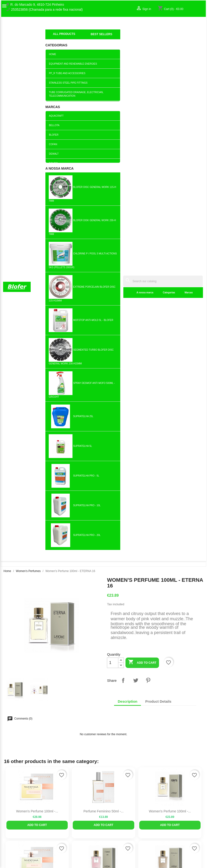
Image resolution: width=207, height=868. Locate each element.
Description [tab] (128, 192)
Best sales (63, 810)
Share (123, 171)
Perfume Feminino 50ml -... (103, 302)
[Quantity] (113, 153)
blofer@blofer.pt (136, 834)
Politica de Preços (68, 836)
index (49, 32)
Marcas (122, 38)
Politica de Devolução (71, 846)
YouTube (29, 746)
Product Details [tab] (158, 192)
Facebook (8, 746)
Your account (174, 798)
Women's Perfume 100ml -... (37, 302)
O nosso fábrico (15, 810)
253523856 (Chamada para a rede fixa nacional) (47, 10)
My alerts (166, 820)
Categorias (102, 38)
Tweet (136, 171)
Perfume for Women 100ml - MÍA (170, 522)
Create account (170, 815)
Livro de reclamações (71, 826)
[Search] (129, 26)
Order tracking (170, 805)
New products (65, 805)
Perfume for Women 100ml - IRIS (103, 449)
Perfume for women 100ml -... (37, 522)
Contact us (11, 815)
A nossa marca (78, 38)
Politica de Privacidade (72, 841)
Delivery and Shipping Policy (76, 856)
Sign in (164, 810)
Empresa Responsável (72, 831)
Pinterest (148, 171)
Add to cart (142, 153)
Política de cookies (69, 851)
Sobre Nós (11, 805)
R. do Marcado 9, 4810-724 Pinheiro (37, 5)
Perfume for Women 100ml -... (37, 375)
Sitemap (9, 820)
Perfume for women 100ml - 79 (104, 375)
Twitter (19, 746)
